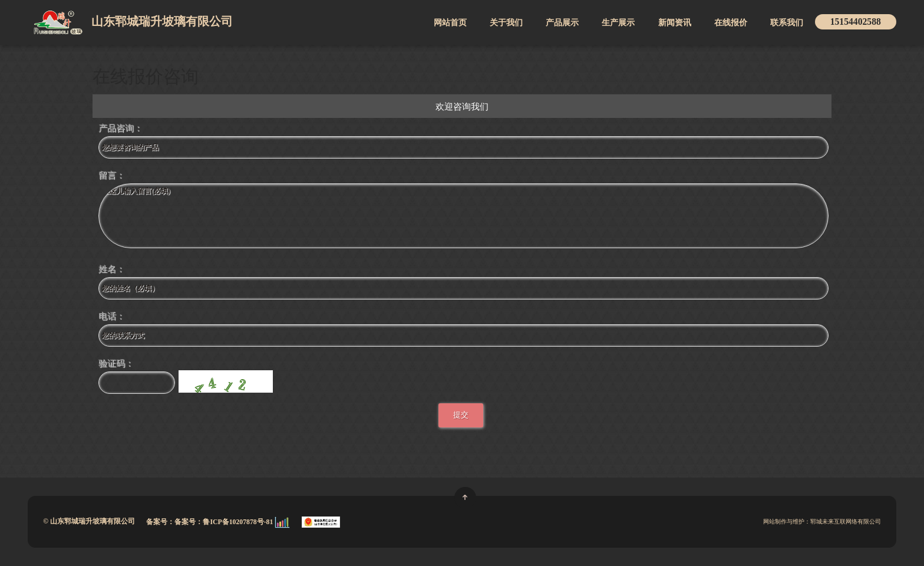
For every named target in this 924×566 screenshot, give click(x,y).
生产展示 (618, 22)
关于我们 (506, 22)
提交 (461, 415)
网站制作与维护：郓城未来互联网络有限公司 (822, 521)
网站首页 (450, 22)
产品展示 (562, 22)
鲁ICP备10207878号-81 (239, 521)
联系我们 (787, 22)
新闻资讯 (675, 22)
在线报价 (731, 22)
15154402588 (856, 22)
